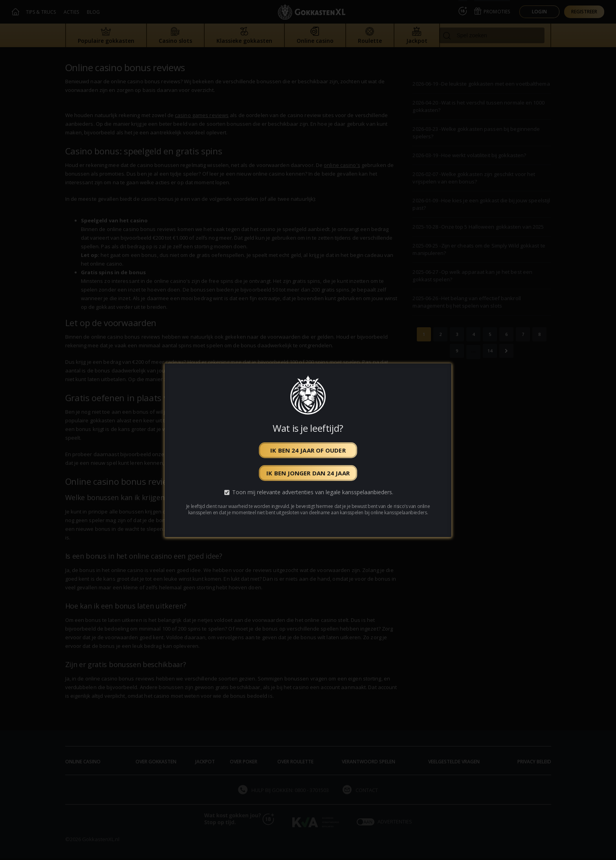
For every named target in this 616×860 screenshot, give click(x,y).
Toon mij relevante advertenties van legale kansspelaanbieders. (313, 492)
